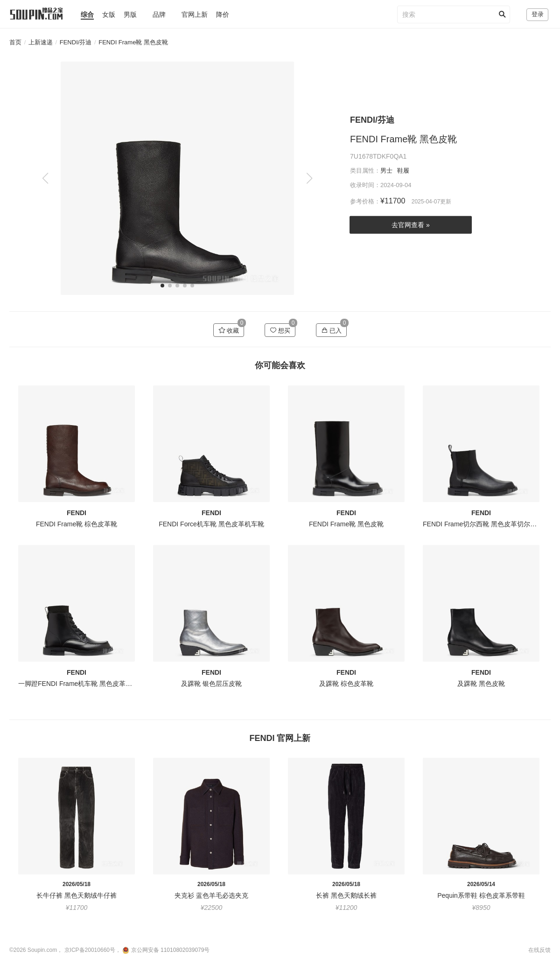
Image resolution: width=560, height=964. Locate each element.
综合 (87, 14)
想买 (280, 330)
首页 (15, 42)
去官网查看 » (411, 225)
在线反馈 (539, 950)
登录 (538, 14)
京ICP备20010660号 (90, 950)
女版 (109, 14)
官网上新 (195, 14)
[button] (309, 178)
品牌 (159, 14)
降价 (223, 14)
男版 (130, 14)
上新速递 (41, 42)
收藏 (229, 330)
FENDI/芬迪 (76, 42)
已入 (332, 330)
